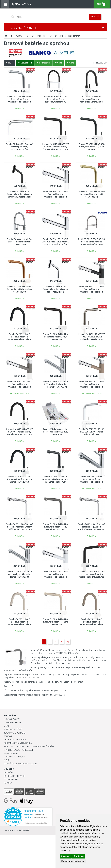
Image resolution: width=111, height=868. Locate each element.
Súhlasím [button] (66, 856)
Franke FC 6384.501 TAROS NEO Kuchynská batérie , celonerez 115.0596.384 (55, 384)
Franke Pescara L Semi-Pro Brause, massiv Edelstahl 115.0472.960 (20, 242)
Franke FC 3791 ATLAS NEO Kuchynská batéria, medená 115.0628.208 (20, 289)
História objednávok (14, 776)
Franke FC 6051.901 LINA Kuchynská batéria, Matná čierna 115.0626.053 (19, 479)
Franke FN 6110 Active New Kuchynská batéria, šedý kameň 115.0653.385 (56, 527)
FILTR (9, 63)
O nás (6, 726)
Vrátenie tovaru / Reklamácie (19, 750)
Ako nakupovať (12, 719)
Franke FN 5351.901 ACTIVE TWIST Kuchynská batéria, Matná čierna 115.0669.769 (92, 574)
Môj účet (8, 773)
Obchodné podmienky (15, 740)
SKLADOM (102, 63)
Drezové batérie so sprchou (68, 36)
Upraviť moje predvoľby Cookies (20, 764)
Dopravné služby (12, 722)
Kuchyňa (20, 36)
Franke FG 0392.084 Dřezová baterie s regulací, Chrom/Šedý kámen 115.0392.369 (19, 527)
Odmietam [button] (79, 856)
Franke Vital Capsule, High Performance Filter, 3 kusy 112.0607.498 (56, 432)
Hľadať (95, 17)
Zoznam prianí (11, 779)
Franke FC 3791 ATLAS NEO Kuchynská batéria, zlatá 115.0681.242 (92, 194)
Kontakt (8, 736)
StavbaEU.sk (24, 830)
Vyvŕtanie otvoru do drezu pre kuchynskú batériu (29, 746)
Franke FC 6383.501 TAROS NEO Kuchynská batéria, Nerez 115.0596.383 (19, 574)
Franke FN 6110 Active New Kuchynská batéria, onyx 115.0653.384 (56, 337)
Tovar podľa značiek (14, 757)
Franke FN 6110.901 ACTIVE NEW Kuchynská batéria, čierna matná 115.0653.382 (56, 147)
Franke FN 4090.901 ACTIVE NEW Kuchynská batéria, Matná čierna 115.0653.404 (20, 432)
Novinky (8, 783)
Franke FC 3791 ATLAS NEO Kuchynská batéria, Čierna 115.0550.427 (92, 147)
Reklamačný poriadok (15, 733)
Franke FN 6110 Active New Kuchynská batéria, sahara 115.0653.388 (56, 622)
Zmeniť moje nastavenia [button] (73, 861)
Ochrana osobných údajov (18, 743)
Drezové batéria (39, 36)
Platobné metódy (13, 729)
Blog (6, 760)
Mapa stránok (11, 753)
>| (68, 642)
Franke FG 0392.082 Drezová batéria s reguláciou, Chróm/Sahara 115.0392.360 (92, 527)
